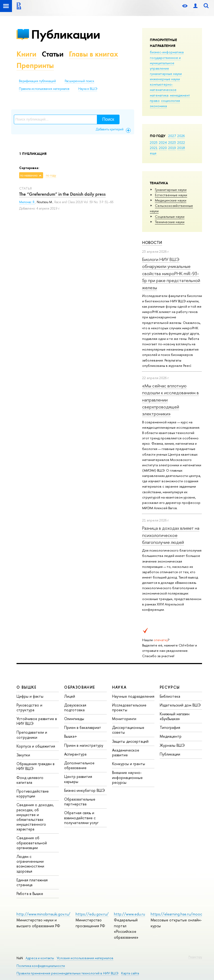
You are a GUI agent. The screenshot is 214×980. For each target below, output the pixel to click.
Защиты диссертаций (130, 741)
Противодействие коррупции (33, 794)
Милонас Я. (27, 202)
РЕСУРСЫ (170, 687)
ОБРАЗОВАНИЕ (80, 687)
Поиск (108, 119)
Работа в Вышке (30, 893)
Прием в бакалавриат (83, 727)
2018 (181, 148)
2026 (181, 136)
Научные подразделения (133, 696)
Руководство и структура (29, 707)
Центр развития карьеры (78, 779)
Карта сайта (130, 973)
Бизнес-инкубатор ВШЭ (85, 790)
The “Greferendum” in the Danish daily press (62, 194)
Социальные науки (170, 216)
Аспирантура (75, 754)
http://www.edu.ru (129, 914)
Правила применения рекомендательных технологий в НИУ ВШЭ (67, 973)
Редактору (195, 957)
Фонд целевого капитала (30, 780)
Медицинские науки (171, 200)
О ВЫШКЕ (27, 687)
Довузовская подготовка (75, 707)
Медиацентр (171, 736)
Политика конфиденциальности (41, 966)
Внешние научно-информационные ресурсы (127, 777)
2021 (154, 148)
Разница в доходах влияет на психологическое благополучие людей (171, 535)
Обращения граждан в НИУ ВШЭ (36, 766)
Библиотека (170, 696)
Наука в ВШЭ (88, 89)
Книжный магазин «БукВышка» (175, 716)
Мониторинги (124, 719)
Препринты (35, 65)
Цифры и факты (30, 696)
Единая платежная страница (32, 882)
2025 (154, 142)
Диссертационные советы (128, 730)
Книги (26, 54)
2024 (163, 142)
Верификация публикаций (37, 81)
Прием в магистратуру (84, 745)
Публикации (66, 34)
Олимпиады (74, 719)
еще (153, 153)
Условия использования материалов (85, 958)
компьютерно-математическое (163, 87)
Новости (152, 242)
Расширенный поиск (79, 81)
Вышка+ (71, 736)
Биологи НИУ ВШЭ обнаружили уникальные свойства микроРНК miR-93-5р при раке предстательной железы (171, 273)
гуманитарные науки (166, 74)
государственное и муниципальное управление (165, 63)
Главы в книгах (94, 54)
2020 (163, 148)
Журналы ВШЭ (172, 745)
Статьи (53, 54)
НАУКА (119, 687)
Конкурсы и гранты (129, 764)
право (155, 101)
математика (159, 95)
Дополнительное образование (79, 765)
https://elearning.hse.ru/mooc (176, 914)
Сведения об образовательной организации (32, 843)
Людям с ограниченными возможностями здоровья (30, 864)
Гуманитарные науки (171, 190)
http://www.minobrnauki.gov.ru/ (43, 914)
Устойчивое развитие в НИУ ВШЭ (37, 721)
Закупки (23, 755)
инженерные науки (165, 79)
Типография (170, 727)
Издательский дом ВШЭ (180, 705)
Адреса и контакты (40, 958)
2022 (181, 142)
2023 (172, 142)
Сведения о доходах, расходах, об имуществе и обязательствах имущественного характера (35, 817)
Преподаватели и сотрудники (32, 735)
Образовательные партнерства (80, 802)
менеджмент (180, 95)
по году (51, 175)
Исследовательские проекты (129, 707)
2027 (172, 136)
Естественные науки (171, 195)
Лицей (70, 696)
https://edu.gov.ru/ (92, 914)
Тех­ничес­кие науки (170, 222)
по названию (29, 175)
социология (170, 101)
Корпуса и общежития (36, 746)
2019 (172, 148)
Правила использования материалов (44, 89)
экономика (158, 106)
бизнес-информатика (167, 52)
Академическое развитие (126, 752)
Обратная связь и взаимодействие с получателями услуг (81, 818)
